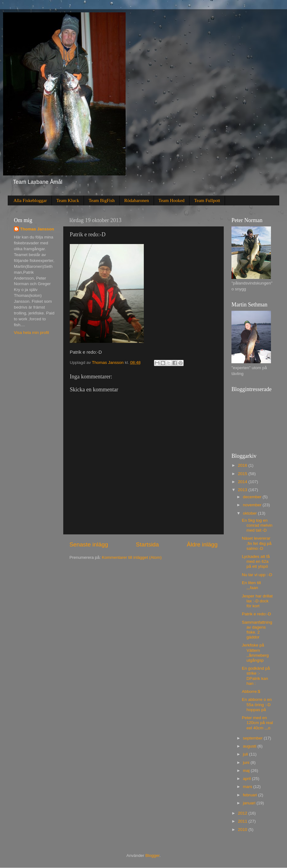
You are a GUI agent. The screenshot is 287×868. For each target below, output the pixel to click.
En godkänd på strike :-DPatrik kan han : (256, 676)
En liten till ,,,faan (252, 585)
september (253, 738)
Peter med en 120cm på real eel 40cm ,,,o (258, 723)
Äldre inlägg (202, 544)
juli (246, 754)
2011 (243, 821)
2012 (243, 813)
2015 (243, 474)
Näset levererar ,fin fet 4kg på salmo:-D (257, 543)
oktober (250, 513)
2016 (243, 465)
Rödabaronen (137, 200)
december (253, 497)
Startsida (147, 544)
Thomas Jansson (37, 229)
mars (248, 787)
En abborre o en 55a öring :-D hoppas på (257, 704)
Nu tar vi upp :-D (257, 575)
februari (251, 795)
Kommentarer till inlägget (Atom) (132, 557)
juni (247, 763)
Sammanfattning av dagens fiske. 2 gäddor (257, 630)
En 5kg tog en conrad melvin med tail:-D (257, 525)
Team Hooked (172, 200)
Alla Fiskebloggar (30, 200)
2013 (243, 490)
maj (247, 771)
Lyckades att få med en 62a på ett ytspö (256, 561)
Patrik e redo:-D (257, 614)
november (253, 505)
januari (250, 803)
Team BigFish (102, 200)
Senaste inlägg (89, 544)
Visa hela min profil (31, 333)
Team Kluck (68, 200)
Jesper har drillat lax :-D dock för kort (257, 601)
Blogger (152, 855)
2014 (243, 482)
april (247, 779)
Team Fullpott (207, 200)
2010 (243, 830)
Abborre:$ (251, 691)
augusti (250, 746)
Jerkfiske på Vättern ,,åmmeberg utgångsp (255, 653)
